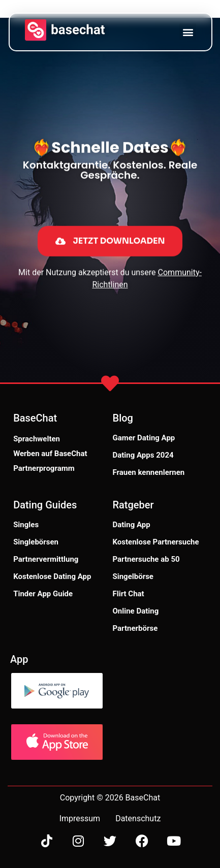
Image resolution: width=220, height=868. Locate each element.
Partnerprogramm (44, 468)
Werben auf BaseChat (50, 454)
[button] (188, 32)
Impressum (80, 818)
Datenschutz (138, 818)
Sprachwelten (37, 439)
